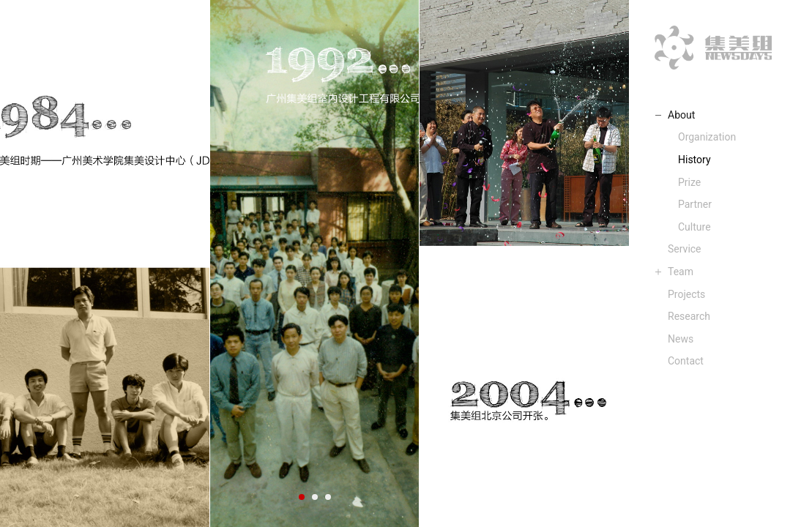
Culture (694, 227)
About (681, 115)
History (694, 160)
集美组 (713, 48)
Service (685, 249)
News (681, 339)
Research (689, 316)
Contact (686, 361)
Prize (689, 182)
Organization (707, 137)
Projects (686, 294)
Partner (695, 204)
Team (681, 272)
